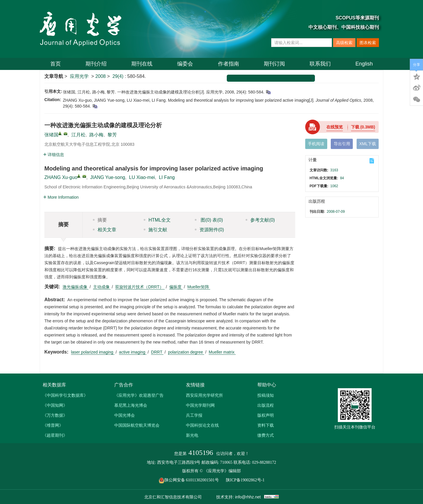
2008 (100, 76)
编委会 (185, 64)
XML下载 (368, 144)
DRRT (157, 352)
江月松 (78, 135)
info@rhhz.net (248, 497)
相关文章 (105, 230)
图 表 (209, 220)
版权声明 (266, 415)
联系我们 (320, 64)
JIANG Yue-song (108, 177)
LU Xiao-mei (142, 177)
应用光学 (79, 76)
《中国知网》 (55, 405)
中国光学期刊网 (200, 405)
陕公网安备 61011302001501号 (192, 480)
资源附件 (209, 230)
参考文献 (260, 220)
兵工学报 (194, 415)
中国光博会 (125, 415)
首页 (56, 64)
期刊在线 (142, 64)
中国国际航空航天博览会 (137, 425)
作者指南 (229, 64)
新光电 (192, 435)
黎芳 (112, 135)
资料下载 (266, 425)
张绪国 (51, 135)
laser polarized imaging (93, 352)
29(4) (119, 76)
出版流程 (266, 405)
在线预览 (335, 127)
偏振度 (176, 287)
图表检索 (368, 43)
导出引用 (342, 144)
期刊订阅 (274, 64)
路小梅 (96, 135)
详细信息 (54, 155)
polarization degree (186, 352)
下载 (363, 127)
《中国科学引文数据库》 (65, 395)
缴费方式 (266, 435)
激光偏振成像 (75, 287)
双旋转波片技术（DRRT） (140, 287)
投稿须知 (266, 395)
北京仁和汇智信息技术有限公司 (173, 497)
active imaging (133, 352)
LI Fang (167, 177)
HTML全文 (157, 220)
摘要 (100, 220)
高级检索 (344, 43)
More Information (61, 197)
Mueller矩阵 (199, 287)
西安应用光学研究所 (204, 395)
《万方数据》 (55, 415)
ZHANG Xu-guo (61, 177)
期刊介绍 (96, 64)
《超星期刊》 (55, 435)
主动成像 (102, 287)
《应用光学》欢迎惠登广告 (139, 395)
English (364, 64)
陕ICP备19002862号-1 (245, 480)
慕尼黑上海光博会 (131, 405)
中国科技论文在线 (202, 425)
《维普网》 (53, 425)
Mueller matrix (222, 352)
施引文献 (155, 230)
